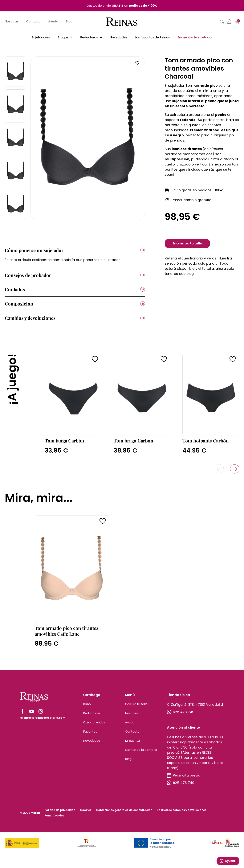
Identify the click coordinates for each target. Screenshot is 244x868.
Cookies (86, 812)
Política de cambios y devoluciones (182, 812)
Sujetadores (41, 38)
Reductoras (89, 38)
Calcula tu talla (136, 706)
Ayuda (53, 22)
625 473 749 (181, 714)
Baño (87, 706)
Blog (69, 22)
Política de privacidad (60, 812)
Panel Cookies (54, 818)
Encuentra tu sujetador (195, 38)
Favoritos (90, 734)
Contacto (33, 22)
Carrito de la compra (141, 752)
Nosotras (12, 22)
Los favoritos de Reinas (152, 38)
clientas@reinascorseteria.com (43, 720)
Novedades (119, 38)
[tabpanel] (88, 140)
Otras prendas (94, 724)
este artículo (20, 262)
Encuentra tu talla (187, 245)
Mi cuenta (132, 743)
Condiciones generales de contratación (124, 812)
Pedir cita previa (184, 777)
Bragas (63, 38)
